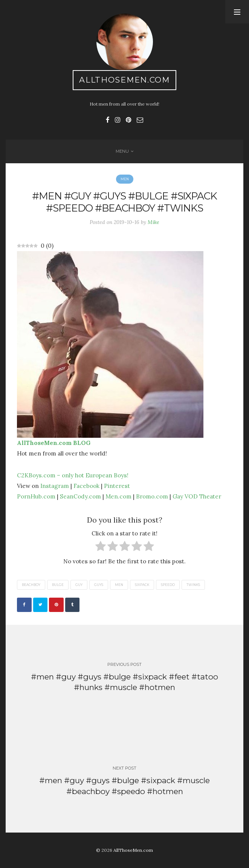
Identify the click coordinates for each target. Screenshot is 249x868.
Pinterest (117, 486)
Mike (154, 222)
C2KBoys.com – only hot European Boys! (73, 475)
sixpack (142, 585)
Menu (122, 151)
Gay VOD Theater (197, 496)
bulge (58, 585)
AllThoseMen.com (124, 80)
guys (99, 585)
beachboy (31, 585)
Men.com (118, 496)
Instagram (55, 486)
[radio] (101, 548)
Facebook (86, 486)
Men (125, 179)
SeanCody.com (80, 496)
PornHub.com (36, 496)
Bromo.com (152, 496)
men (119, 585)
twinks (193, 585)
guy (79, 585)
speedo (168, 585)
